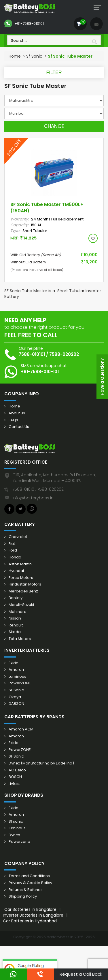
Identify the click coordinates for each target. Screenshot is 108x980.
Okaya (15, 697)
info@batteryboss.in (33, 498)
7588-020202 (64, 354)
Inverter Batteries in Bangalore (33, 915)
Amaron (16, 670)
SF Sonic (16, 690)
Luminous (17, 677)
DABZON (16, 704)
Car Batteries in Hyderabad (30, 921)
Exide (14, 663)
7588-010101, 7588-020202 (38, 489)
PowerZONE (20, 683)
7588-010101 (32, 354)
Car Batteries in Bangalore (30, 909)
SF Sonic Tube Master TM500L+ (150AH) (47, 208)
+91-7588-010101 (24, 24)
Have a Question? (102, 377)
